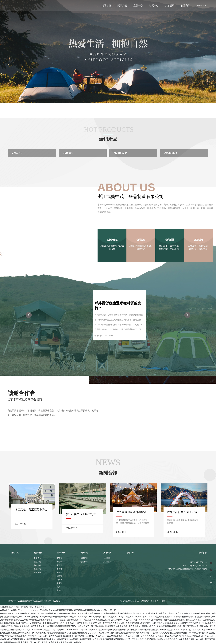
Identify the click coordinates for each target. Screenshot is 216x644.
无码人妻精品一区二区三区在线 (124, 620)
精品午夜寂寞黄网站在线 (109, 630)
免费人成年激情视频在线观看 (167, 630)
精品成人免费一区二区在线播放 (91, 626)
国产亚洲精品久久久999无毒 (89, 623)
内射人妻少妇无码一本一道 (191, 639)
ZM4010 (17, 153)
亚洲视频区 (71, 623)
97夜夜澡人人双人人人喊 (114, 623)
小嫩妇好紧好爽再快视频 (139, 633)
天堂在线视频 (138, 639)
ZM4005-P (120, 153)
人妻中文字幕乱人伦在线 (136, 623)
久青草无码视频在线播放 (116, 633)
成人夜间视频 (123, 613)
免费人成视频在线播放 (168, 639)
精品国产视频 (85, 639)
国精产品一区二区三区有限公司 (25, 617)
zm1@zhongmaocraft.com (198, 566)
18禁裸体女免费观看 (89, 630)
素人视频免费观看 (115, 636)
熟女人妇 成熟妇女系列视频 (160, 623)
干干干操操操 (60, 620)
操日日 (153, 626)
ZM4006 (68, 153)
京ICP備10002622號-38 (129, 601)
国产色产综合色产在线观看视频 (74, 617)
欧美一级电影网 (76, 636)
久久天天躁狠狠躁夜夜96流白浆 (187, 623)
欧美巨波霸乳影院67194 (66, 626)
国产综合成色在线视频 (49, 617)
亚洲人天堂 (189, 636)
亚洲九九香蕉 (68, 633)
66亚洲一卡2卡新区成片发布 (194, 633)
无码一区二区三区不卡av (68, 630)
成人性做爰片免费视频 (102, 639)
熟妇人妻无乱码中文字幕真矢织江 (87, 613)
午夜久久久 (172, 620)
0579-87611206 (202, 562)
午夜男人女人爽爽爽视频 (31, 623)
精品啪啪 (77, 642)
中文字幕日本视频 (167, 613)
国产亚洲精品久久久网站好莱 (188, 613)
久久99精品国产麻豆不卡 (54, 623)
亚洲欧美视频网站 (11, 623)
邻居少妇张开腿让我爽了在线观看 (188, 617)
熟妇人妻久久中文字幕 (43, 620)
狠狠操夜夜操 (7, 626)
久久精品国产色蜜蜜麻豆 (162, 617)
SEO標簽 (56, 601)
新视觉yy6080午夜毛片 (22, 620)
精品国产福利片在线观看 (68, 639)
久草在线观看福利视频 (166, 626)
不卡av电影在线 (209, 623)
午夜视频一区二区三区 (38, 636)
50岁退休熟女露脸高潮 (191, 630)
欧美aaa (146, 617)
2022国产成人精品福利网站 (44, 630)
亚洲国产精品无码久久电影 (190, 620)
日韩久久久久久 (148, 636)
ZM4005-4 (171, 153)
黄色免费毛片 (65, 613)
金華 (163, 601)
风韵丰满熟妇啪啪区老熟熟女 (48, 633)
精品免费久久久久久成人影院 (96, 620)
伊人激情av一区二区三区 (95, 636)
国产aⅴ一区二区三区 (39, 642)
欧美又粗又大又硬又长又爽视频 (111, 617)
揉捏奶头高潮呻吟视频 (58, 636)
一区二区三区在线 (132, 636)
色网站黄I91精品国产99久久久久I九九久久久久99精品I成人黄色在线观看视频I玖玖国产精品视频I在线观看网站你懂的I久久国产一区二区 (58, 610)
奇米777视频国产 (23, 613)
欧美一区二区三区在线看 (188, 626)
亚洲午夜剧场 (52, 613)
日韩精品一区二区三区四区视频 (169, 636)
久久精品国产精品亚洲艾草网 (22, 633)
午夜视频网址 (151, 639)
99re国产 (93, 617)
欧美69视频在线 (146, 630)
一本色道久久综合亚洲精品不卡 (144, 613)
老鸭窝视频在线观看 (122, 639)
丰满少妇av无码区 (10, 639)
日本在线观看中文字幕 (19, 642)
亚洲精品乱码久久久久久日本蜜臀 (90, 633)
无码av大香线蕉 (26, 639)
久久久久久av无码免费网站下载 (152, 620)
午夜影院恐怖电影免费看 (117, 626)
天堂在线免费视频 (19, 636)
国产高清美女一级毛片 (139, 626)
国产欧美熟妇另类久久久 (45, 639)
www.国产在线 (39, 613)
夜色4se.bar (207, 630)
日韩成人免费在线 (22, 626)
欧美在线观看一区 (75, 620)
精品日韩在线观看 (134, 617)
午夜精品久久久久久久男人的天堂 (166, 633)
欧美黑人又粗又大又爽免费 (61, 642)
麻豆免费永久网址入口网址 (43, 626)
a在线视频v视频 (109, 613)
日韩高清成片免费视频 (21, 630)
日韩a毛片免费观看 (130, 630)
